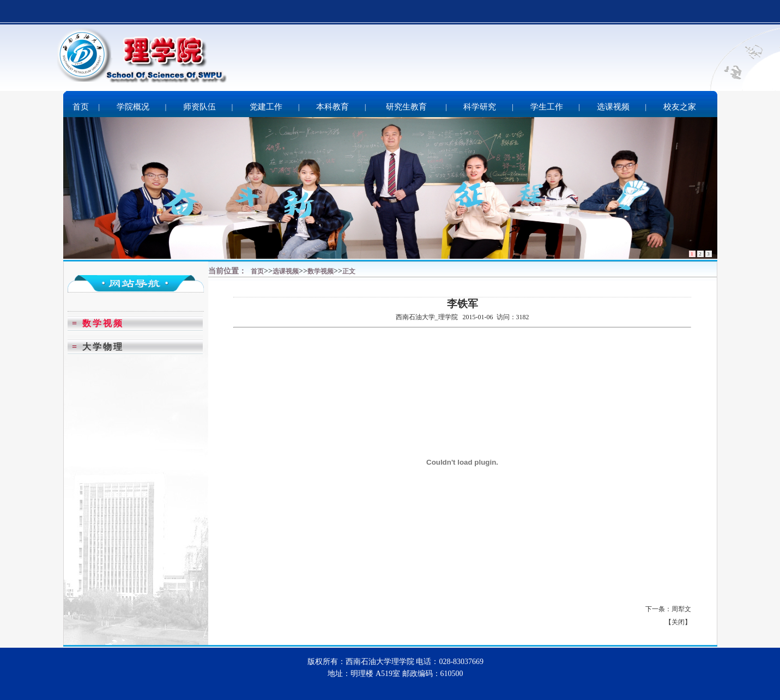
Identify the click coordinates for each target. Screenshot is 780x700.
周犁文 (681, 609)
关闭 (678, 622)
